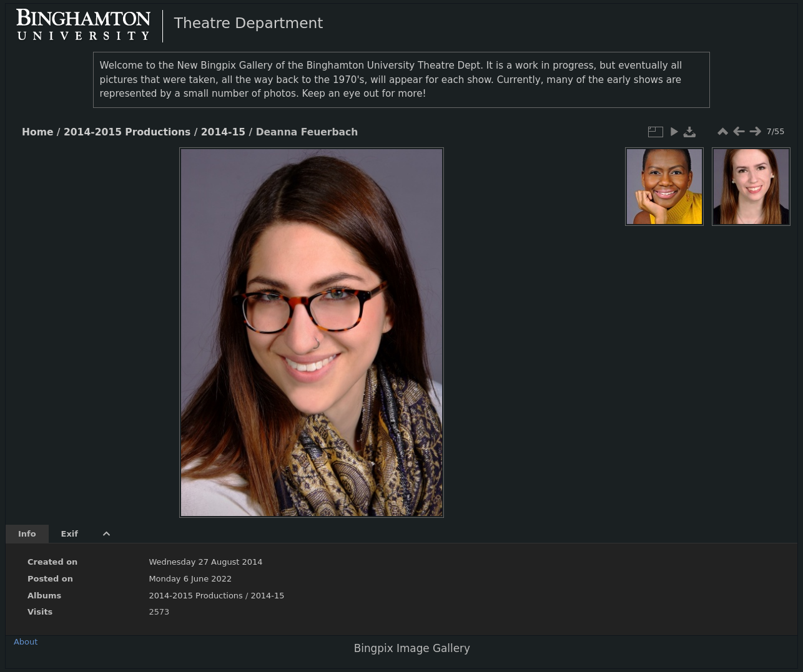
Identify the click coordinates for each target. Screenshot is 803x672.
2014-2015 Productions (127, 132)
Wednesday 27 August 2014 (205, 562)
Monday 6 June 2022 (190, 579)
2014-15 (223, 132)
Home (37, 132)
